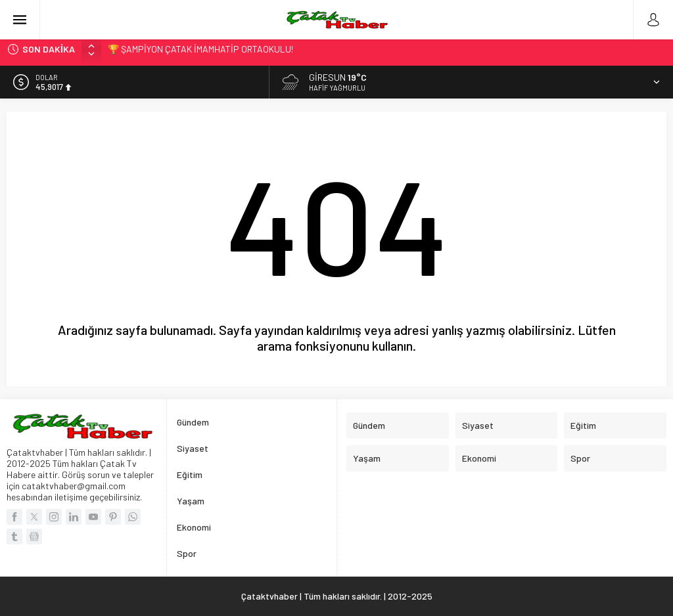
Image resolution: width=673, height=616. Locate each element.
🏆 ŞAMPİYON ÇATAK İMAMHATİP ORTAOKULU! (200, 49)
